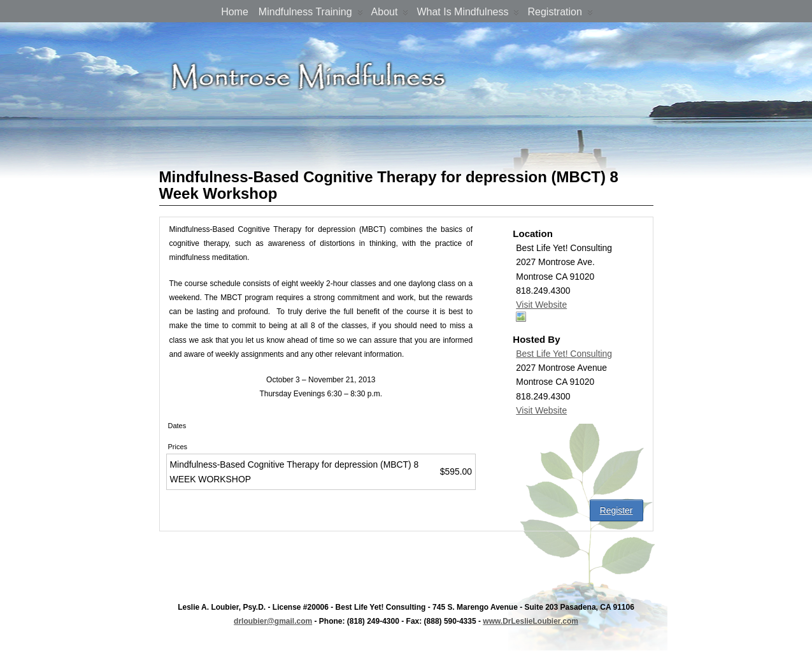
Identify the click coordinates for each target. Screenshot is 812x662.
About (390, 14)
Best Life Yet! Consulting (564, 354)
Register (616, 510)
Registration (560, 14)
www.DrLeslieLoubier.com (531, 621)
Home (235, 12)
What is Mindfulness (468, 14)
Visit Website (541, 305)
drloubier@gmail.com (273, 621)
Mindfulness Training (311, 14)
